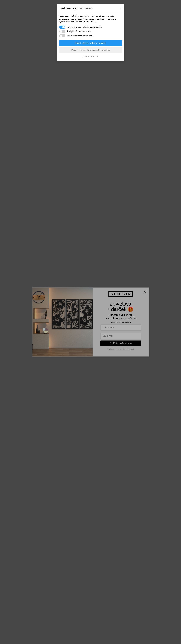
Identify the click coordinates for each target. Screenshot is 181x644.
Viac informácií (90, 56)
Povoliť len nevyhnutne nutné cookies (91, 50)
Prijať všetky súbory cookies (90, 43)
